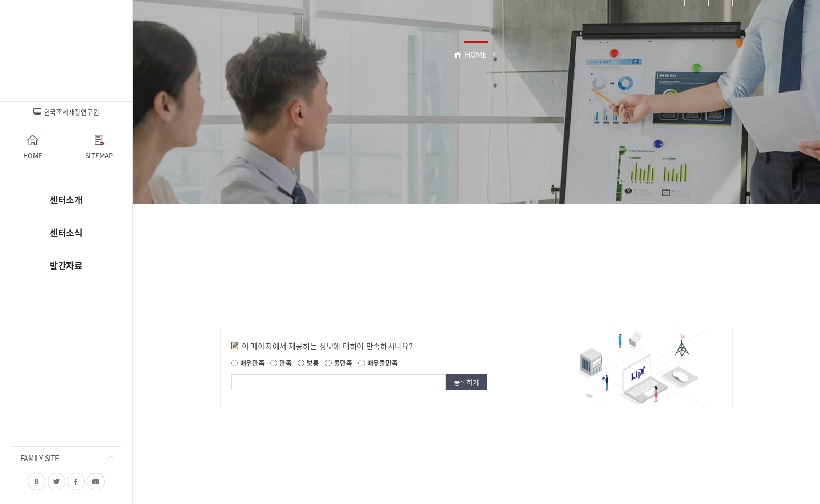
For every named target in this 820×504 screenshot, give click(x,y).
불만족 (338, 363)
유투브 (96, 482)
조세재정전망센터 (66, 52)
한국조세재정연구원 (66, 112)
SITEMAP (99, 147)
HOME (33, 147)
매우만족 (248, 363)
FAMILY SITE (40, 458)
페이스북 (76, 482)
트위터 (56, 482)
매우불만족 (378, 363)
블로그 (37, 482)
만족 (281, 363)
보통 (308, 363)
